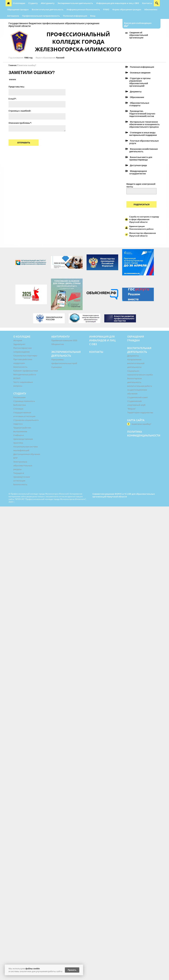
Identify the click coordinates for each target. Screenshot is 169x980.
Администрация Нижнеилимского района (141, 228)
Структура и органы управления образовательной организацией (140, 82)
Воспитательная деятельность (48, 9)
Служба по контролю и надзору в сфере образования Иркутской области (144, 219)
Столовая (18, 409)
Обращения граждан (18, 9)
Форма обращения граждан (127, 9)
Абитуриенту (48, 3)
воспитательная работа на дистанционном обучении (140, 390)
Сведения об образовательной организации (139, 35)
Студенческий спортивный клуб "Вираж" (136, 405)
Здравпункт (19, 344)
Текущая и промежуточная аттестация (22, 477)
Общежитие (58, 344)
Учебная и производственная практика (23, 439)
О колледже (19, 3)
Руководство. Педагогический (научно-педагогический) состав (142, 114)
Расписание (19, 397)
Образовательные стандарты (139, 104)
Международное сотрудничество (138, 172)
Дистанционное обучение (27, 454)
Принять (72, 970)
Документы (136, 91)
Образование (137, 97)
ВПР (15, 458)
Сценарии (56, 367)
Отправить (24, 143)
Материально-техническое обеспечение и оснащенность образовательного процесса (144, 124)
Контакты (147, 3)
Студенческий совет (138, 397)
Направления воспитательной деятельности (136, 363)
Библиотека (20, 405)
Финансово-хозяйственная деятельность (143, 150)
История (18, 340)
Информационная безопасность (83, 9)
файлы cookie (33, 968)
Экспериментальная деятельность (75, 3)
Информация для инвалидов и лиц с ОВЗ (118, 3)
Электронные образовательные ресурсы (23, 465)
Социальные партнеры (25, 356)
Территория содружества (140, 412)
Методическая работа (25, 374)
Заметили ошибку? (27, 65)
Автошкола (13, 16)
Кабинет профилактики (26, 371)
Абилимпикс (151, 9)
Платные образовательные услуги (144, 142)
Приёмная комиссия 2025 (64, 340)
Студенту (33, 3)
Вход (93, 16)
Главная (12, 65)
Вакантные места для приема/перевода (141, 158)
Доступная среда (138, 165)
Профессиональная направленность (41, 16)
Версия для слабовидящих (138, 23)
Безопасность (20, 367)
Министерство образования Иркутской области (143, 234)
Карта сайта (136, 420)
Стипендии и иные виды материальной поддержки (143, 134)
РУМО (106, 9)
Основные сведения (140, 73)
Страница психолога (24, 401)
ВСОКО (17, 378)
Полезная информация (75, 16)
